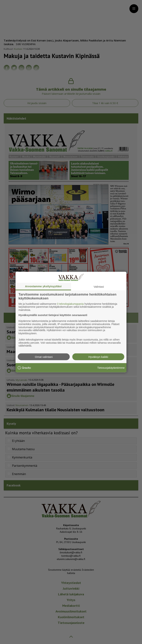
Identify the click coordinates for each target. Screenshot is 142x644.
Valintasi (99, 286)
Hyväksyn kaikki (98, 357)
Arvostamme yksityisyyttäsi (43, 286)
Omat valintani (44, 357)
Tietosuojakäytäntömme (111, 368)
